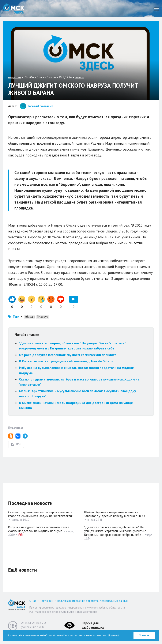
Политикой (114, 635)
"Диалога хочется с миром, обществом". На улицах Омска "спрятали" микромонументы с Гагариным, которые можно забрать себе (115, 531)
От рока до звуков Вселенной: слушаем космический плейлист (68, 355)
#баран (30, 317)
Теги (16, 317)
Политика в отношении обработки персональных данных (93, 601)
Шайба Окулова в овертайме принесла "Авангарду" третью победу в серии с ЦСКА (115, 514)
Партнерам (47, 601)
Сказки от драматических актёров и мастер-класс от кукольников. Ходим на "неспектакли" (41, 514)
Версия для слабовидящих (93, 625)
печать (80, 77)
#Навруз (42, 317)
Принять (144, 635)
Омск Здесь (14, 9)
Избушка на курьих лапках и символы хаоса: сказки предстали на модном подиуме (39, 529)
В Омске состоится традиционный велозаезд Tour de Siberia (66, 361)
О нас (33, 601)
